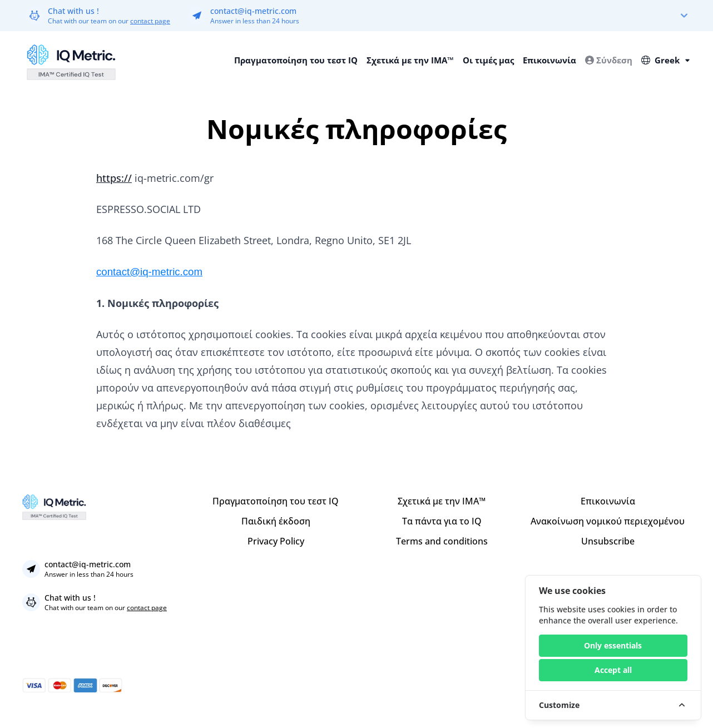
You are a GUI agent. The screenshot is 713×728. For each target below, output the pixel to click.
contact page (150, 21)
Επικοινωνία (549, 60)
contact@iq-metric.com (253, 11)
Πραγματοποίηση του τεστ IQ (296, 60)
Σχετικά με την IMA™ (410, 60)
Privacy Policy (276, 541)
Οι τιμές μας (488, 60)
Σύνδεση (609, 60)
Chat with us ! (73, 11)
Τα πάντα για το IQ (442, 521)
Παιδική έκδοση (276, 521)
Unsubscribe (608, 541)
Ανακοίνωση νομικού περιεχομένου (608, 521)
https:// (114, 178)
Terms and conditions (442, 541)
